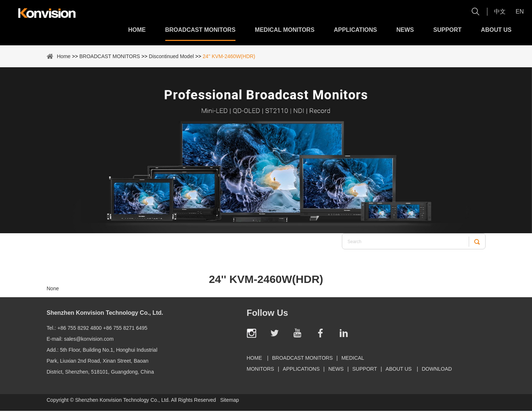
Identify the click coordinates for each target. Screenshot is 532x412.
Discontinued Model (171, 56)
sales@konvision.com (89, 339)
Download (437, 369)
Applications (355, 30)
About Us (496, 30)
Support (447, 30)
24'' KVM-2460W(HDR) (229, 56)
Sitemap (229, 400)
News (405, 30)
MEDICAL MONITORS (285, 30)
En (520, 12)
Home (137, 30)
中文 (500, 12)
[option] (266, 150)
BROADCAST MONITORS (201, 30)
